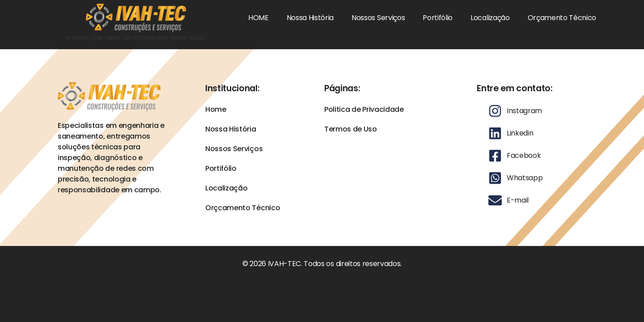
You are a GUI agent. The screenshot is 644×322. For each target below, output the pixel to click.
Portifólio (438, 18)
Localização (490, 18)
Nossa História (310, 18)
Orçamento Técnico (562, 18)
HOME (258, 18)
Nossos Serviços (378, 18)
